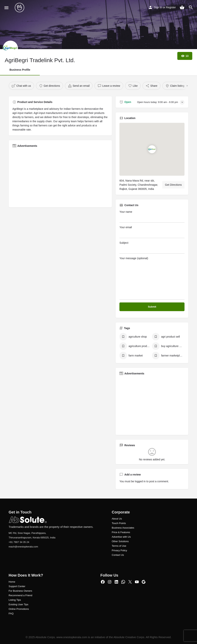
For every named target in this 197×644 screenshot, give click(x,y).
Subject (152, 247)
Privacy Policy (120, 550)
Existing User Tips (19, 604)
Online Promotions (19, 609)
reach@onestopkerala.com (23, 547)
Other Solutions (120, 541)
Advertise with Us (121, 537)
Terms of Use (119, 546)
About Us (117, 519)
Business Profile (20, 70)
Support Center (17, 586)
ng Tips (17, 600)
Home (12, 582)
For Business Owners (20, 591)
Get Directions (173, 185)
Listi (11, 600)
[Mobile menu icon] (6, 8)
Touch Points (119, 523)
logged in (140, 481)
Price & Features (121, 532)
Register (171, 7)
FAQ (11, 613)
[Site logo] (20, 8)
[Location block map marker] (152, 149)
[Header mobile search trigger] (191, 7)
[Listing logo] (10, 48)
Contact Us (118, 555)
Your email (152, 232)
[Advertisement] (60, 177)
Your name (152, 216)
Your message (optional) (152, 278)
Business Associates (123, 528)
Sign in (158, 7)
